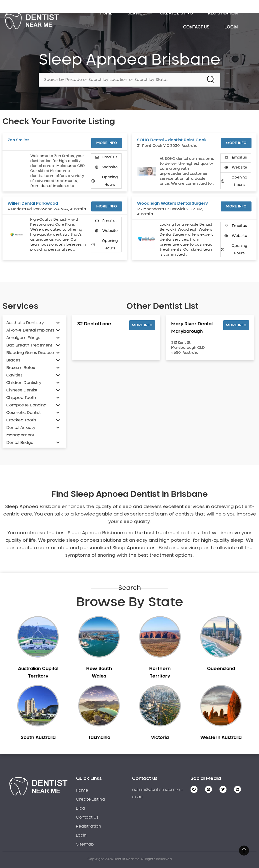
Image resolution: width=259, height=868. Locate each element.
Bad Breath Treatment (29, 345)
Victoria (160, 738)
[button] (142, 325)
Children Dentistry (24, 383)
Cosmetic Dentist (23, 413)
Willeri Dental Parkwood (33, 203)
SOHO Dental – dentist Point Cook (172, 140)
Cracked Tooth (21, 420)
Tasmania (99, 738)
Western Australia (221, 738)
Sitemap (85, 844)
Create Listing (176, 13)
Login (231, 27)
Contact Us (196, 27)
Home (106, 13)
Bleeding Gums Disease (30, 353)
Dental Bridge (20, 443)
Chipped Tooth (21, 398)
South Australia (38, 738)
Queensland (221, 669)
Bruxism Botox (21, 368)
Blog (80, 808)
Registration (223, 13)
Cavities (14, 375)
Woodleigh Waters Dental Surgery (172, 203)
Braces (13, 360)
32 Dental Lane (94, 324)
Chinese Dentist (22, 390)
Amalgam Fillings (23, 338)
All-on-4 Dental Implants (30, 330)
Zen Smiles (18, 140)
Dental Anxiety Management (21, 431)
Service (136, 13)
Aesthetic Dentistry (25, 323)
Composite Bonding (26, 405)
